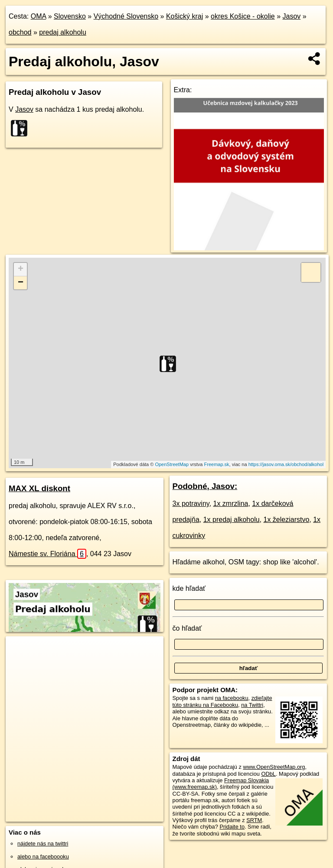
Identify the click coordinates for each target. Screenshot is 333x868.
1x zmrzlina (231, 504)
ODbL (268, 774)
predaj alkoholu (63, 32)
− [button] (21, 283)
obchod (20, 32)
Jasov (291, 16)
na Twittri (252, 705)
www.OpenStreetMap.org (274, 767)
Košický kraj (184, 16)
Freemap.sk (217, 464)
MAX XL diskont (39, 488)
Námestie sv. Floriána (47, 554)
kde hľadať (189, 588)
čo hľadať (187, 628)
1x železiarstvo (286, 520)
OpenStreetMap (172, 464)
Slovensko (70, 16)
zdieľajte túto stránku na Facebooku (222, 701)
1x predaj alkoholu (232, 520)
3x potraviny (191, 504)
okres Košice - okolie (243, 16)
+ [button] (21, 269)
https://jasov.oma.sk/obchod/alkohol (286, 464)
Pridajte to (232, 827)
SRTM (254, 820)
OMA (39, 16)
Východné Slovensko (126, 16)
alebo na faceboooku (43, 857)
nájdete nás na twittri (43, 844)
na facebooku (232, 698)
